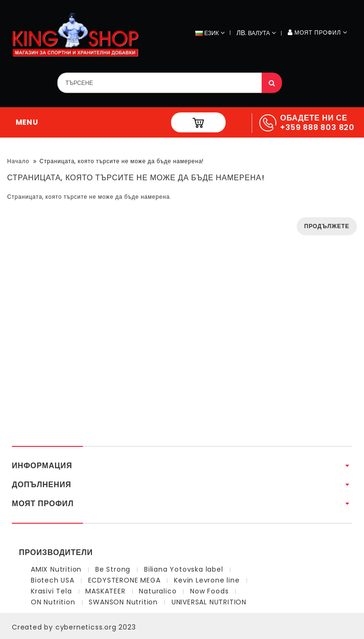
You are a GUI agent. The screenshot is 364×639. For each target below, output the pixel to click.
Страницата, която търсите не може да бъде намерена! (122, 161)
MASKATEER (105, 591)
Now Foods (209, 591)
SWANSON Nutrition (123, 602)
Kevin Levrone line (207, 580)
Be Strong (113, 569)
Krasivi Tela (51, 591)
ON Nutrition (53, 602)
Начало (18, 161)
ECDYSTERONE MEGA (124, 580)
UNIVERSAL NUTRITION (209, 602)
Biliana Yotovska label (184, 569)
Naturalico (158, 591)
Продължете (327, 226)
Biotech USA (53, 580)
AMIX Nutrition (56, 569)
